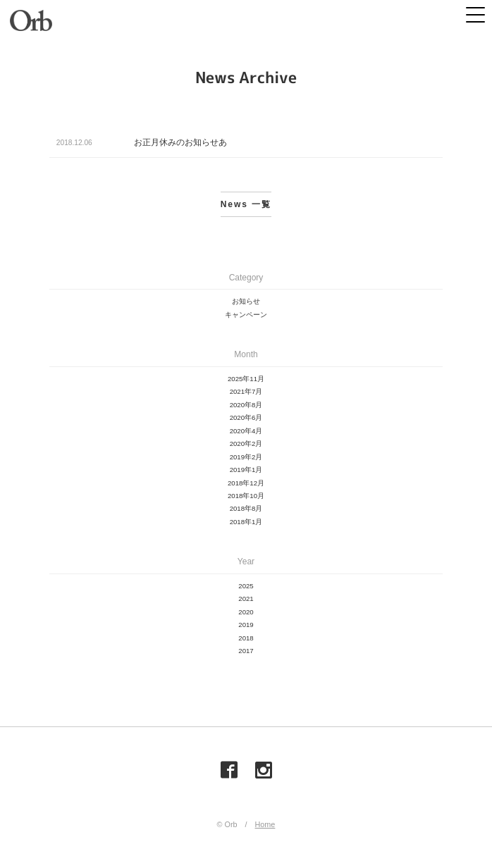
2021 (246, 599)
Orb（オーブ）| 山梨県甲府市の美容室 (31, 21)
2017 (246, 651)
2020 (246, 612)
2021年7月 (246, 391)
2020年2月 (246, 444)
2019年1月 (246, 470)
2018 (246, 638)
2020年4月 (246, 431)
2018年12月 (246, 483)
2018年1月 (246, 522)
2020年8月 (246, 405)
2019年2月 (246, 457)
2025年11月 (246, 379)
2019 (246, 625)
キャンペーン (246, 315)
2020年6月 (246, 417)
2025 (246, 586)
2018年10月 (246, 496)
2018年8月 (246, 508)
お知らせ (246, 301)
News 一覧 (246, 204)
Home (265, 824)
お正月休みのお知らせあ (180, 142)
